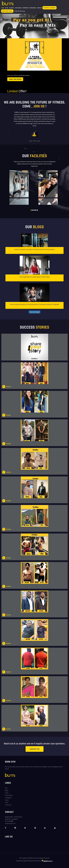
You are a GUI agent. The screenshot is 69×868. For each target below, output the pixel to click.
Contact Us (35, 749)
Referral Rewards (50, 8)
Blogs (7, 790)
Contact (39, 8)
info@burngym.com (10, 823)
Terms (7, 793)
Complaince (8, 798)
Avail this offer (15, 79)
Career (7, 800)
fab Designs (28, 861)
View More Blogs (35, 312)
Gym (6, 788)
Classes (12, 8)
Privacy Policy (9, 795)
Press (7, 802)
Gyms (7, 8)
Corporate (26, 8)
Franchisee (33, 8)
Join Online (18, 8)
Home (3, 8)
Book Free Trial (7, 11)
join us (39, 106)
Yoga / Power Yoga (35, 141)
